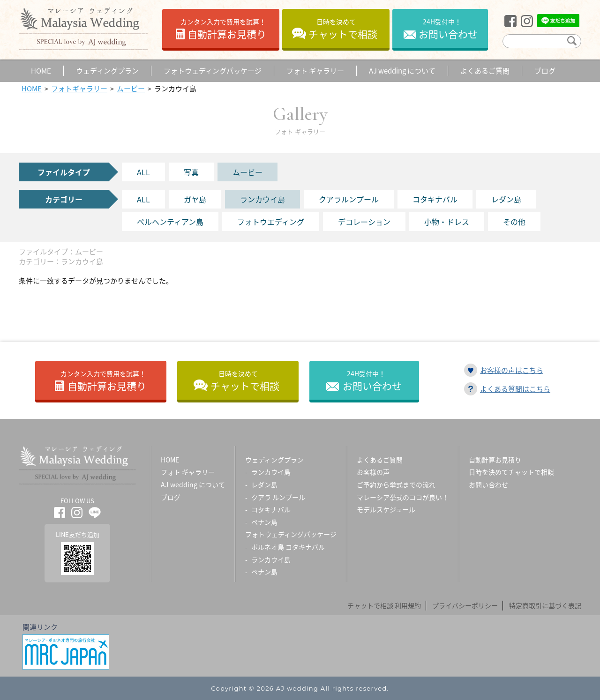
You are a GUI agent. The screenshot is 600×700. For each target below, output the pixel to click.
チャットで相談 (343, 29)
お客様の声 (373, 472)
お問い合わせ (448, 29)
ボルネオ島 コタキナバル (288, 547)
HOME (170, 460)
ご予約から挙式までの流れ (396, 485)
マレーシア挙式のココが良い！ (403, 497)
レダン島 (506, 199)
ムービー (247, 172)
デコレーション (364, 222)
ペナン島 (264, 522)
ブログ (171, 497)
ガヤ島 (195, 199)
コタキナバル (435, 199)
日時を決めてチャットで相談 (511, 472)
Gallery (300, 119)
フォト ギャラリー (188, 472)
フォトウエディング (271, 222)
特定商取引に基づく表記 (545, 605)
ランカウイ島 (262, 199)
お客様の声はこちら (512, 370)
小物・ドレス (447, 222)
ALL (143, 172)
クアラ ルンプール (278, 497)
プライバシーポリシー (465, 605)
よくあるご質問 (380, 460)
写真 (191, 172)
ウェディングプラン (274, 460)
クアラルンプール (349, 199)
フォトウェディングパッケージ (291, 534)
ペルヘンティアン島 (170, 222)
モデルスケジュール (386, 510)
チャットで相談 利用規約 (384, 605)
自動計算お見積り (223, 29)
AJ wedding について (193, 485)
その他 (514, 222)
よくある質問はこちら (515, 389)
